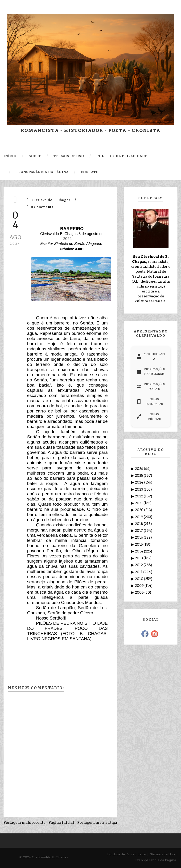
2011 (139, 572)
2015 (139, 544)
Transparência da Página (155, 860)
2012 (139, 565)
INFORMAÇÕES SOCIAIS (151, 387)
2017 (139, 531)
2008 (140, 592)
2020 (140, 510)
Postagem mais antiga (97, 823)
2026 (140, 469)
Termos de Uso (162, 854)
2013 (139, 558)
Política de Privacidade (126, 854)
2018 (139, 524)
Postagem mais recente (25, 823)
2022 (139, 496)
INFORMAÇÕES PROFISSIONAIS (151, 372)
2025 (139, 476)
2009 (140, 586)
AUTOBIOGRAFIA (151, 356)
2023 (139, 489)
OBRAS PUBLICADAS (150, 402)
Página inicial (61, 823)
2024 (140, 482)
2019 (139, 517)
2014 (140, 551)
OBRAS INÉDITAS (149, 417)
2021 (139, 503)
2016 (139, 537)
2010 (140, 579)
